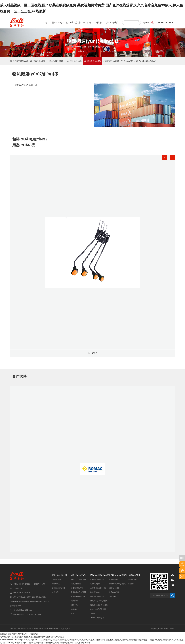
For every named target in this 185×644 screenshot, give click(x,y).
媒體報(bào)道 (114, 588)
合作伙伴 (55, 592)
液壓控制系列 (76, 583)
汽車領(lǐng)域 (37, 61)
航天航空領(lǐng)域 (19, 61)
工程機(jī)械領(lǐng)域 (98, 588)
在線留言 (131, 583)
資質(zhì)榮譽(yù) (58, 588)
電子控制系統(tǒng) (78, 596)
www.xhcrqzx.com (7, 640)
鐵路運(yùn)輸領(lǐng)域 (99, 605)
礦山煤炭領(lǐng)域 (97, 596)
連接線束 (74, 609)
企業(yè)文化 (57, 583)
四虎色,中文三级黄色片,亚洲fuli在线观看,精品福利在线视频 (126, 640)
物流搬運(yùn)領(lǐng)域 (99, 600)
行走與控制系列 (77, 588)
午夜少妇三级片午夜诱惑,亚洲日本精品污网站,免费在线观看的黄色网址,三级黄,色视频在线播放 (56, 642)
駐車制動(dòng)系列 (78, 592)
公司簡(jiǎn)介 (57, 579)
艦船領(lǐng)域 (74, 61)
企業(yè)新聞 (114, 579)
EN (146, 22)
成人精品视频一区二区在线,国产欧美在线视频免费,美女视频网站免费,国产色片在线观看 (32, 636)
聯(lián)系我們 (133, 579)
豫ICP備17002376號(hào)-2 (21, 628)
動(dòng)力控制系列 (78, 579)
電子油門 (74, 600)
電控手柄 (74, 605)
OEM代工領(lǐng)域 (97, 617)
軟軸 (73, 613)
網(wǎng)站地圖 (157, 628)
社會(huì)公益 (114, 592)
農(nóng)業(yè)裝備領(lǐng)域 (98, 611)
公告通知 (112, 596)
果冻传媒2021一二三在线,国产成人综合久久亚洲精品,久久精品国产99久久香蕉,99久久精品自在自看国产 (66, 640)
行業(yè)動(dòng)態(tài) (118, 583)
